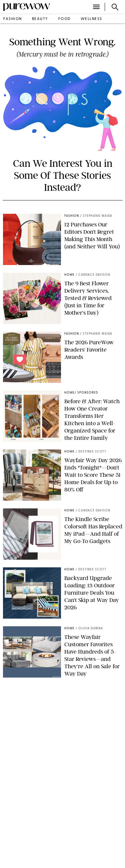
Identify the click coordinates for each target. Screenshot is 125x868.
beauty (40, 19)
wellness (91, 19)
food (64, 19)
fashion (13, 19)
